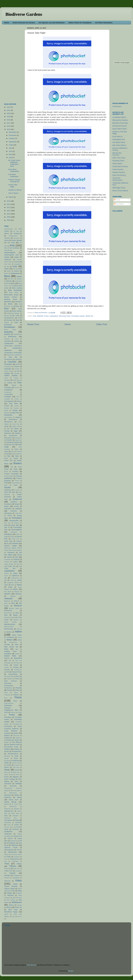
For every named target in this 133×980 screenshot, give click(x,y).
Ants (35, 316)
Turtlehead (19, 871)
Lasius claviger (9, 564)
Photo (6, 692)
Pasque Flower (17, 672)
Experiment (18, 440)
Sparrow (19, 791)
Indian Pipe (8, 541)
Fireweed (19, 452)
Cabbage (7, 339)
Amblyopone (18, 233)
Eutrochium (8, 438)
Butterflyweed (18, 334)
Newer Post (33, 324)
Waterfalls (19, 893)
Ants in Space (13, 193)
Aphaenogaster (10, 253)
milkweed (8, 598)
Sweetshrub (14, 841)
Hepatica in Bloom (15, 190)
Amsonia (7, 238)
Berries (9, 281)
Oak (10, 660)
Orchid (16, 665)
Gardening (8, 490)
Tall (21, 841)
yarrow (6, 914)
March (11, 197)
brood (20, 318)
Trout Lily (7, 869)
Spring (19, 797)
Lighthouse (15, 576)
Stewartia (17, 809)
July (10, 148)
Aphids (7, 257)
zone (13, 916)
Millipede (17, 601)
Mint (13, 603)
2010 (9, 214)
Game (16, 485)
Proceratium (8, 726)
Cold (20, 380)
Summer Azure (9, 827)
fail (5, 445)
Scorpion (17, 765)
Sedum (7, 767)
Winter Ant (89, 316)
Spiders (17, 795)
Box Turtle (16, 316)
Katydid (9, 557)
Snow (16, 781)
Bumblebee (8, 325)
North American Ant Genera (24, 23)
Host (6, 525)
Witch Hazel (13, 910)
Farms (16, 449)
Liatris (15, 573)
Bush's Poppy (10, 330)
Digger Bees (16, 413)
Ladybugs (16, 559)
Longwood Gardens (13, 583)
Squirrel (6, 804)
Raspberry (19, 738)
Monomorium (8, 613)
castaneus (18, 359)
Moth (6, 615)
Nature (9, 640)
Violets (15, 884)
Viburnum (7, 881)
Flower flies (8, 461)
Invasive (19, 541)
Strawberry (16, 816)
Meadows (19, 594)
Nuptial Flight (10, 656)
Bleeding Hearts (11, 299)
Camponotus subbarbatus (14, 355)
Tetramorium (12, 852)
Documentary (8, 417)
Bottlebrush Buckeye (13, 313)
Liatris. (6, 576)
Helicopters (8, 509)
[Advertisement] (14, 63)
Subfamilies (8, 823)
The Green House (16, 854)
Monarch (18, 606)
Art (8, 267)
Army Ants (7, 264)
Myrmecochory (10, 624)
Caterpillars (8, 364)
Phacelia (19, 688)
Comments (119, 204)
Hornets (17, 523)
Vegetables (16, 878)
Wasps (10, 893)
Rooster (7, 758)
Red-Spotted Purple (11, 747)
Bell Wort (11, 279)
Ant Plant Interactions (104, 23)
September (13, 142)
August (11, 145)
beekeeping (15, 273)
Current (16, 406)
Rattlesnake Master (13, 740)
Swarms (10, 838)
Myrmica (19, 629)
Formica (15, 471)
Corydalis (7, 399)
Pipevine (16, 695)
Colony (10, 383)
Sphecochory (13, 793)
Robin (17, 756)
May (10, 154)
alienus (7, 233)
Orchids (6, 667)
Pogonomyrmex (9, 703)
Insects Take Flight (13, 186)
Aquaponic (8, 259)
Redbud (7, 749)
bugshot (7, 322)
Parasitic (7, 670)
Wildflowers (17, 902)
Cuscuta (16, 408)
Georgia (17, 490)
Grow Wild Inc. (118, 137)
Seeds (7, 770)
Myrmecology (9, 629)
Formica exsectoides (11, 474)
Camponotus (9, 343)
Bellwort (19, 279)
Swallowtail (8, 834)
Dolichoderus (13, 419)
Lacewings (7, 559)
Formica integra (9, 476)
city (18, 371)
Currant (7, 406)
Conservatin (8, 392)
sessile (17, 770)
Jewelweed (11, 553)
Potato (20, 712)
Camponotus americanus (13, 346)
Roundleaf (7, 761)
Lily (5, 578)
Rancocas (16, 736)
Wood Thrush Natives (120, 191)
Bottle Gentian (17, 311)
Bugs (18, 320)
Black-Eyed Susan (11, 295)
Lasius (15, 562)
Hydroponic (14, 532)
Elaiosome (8, 433)
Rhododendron (17, 751)
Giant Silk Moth (10, 492)
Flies (9, 456)
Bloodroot (8, 302)
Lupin (6, 585)
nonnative (8, 654)
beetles (19, 276)
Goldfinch (14, 502)
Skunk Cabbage (10, 779)
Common (17, 388)
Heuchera (14, 511)
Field (12, 452)
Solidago (19, 784)
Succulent (19, 823)
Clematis (17, 373)
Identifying (8, 534)
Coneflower (8, 390)
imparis (12, 537)
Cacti (17, 339)
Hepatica (19, 509)
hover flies (15, 525)
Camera (17, 341)
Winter (9, 907)
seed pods (16, 767)
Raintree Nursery (119, 172)
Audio (20, 269)
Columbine (8, 388)
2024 (9, 107)
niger (17, 649)
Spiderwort (8, 797)
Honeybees (17, 518)
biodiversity (18, 281)
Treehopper (15, 861)
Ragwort (7, 736)
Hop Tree (7, 523)
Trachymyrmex (15, 859)
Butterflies (9, 332)
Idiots (18, 534)
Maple (10, 587)
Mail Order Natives (119, 145)
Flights (6, 458)
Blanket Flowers (11, 297)
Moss (17, 613)
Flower (16, 458)
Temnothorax (9, 850)
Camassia (7, 341)
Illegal (6, 537)
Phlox (17, 690)
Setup (6, 772)
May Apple (8, 592)
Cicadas (17, 369)
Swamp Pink (18, 836)
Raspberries (8, 738)
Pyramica (7, 733)
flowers (18, 463)
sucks (9, 825)
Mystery (9, 632)
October (12, 138)
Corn (18, 397)
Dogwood (19, 417)
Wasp (20, 891)
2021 (9, 110)
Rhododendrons (13, 754)
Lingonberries (15, 578)
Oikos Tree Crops (119, 158)
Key (17, 557)
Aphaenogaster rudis (11, 255)
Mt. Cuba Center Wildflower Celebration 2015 (14, 163)
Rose (16, 758)
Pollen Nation (117, 164)
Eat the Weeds (13, 429)
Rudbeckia (16, 761)
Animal (6, 240)
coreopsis (8, 397)
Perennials (8, 683)
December (13, 132)
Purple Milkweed (11, 731)
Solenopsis (8, 784)
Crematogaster (9, 401)
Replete (17, 749)
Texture (6, 854)
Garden (7, 487)
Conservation (9, 394)
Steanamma (13, 806)
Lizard (12, 580)
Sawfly (6, 763)
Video (18, 880)
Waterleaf (11, 895)
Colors (14, 385)
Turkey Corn (8, 871)
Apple (17, 257)
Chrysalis (8, 369)
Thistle (9, 857)
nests (17, 645)
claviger (7, 373)
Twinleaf (12, 873)
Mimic (6, 603)
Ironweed (15, 543)
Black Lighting (17, 288)
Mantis (19, 585)
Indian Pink (15, 539)
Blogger (71, 971)
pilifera (16, 692)
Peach (17, 679)
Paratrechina (18, 670)
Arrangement (18, 264)
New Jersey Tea (11, 647)
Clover (6, 378)
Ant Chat (11, 243)
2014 (9, 201)
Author (9, 271)
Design (15, 410)
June (11, 151)
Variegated (17, 875)
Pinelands (7, 695)
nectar (20, 640)
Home (7, 23)
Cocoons (7, 380)
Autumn (17, 271)
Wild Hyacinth (11, 900)
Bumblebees (10, 327)
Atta (14, 269)
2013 (9, 204)
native (18, 632)
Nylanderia (18, 658)
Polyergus (7, 708)
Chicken (17, 367)
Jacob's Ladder (11, 546)
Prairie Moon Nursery (120, 166)
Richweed (7, 756)
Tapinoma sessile (11, 848)
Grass (6, 506)
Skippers (16, 777)
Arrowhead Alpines (119, 117)
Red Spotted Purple (13, 745)
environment (13, 436)
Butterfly (40, 316)
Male (13, 585)
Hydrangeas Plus (119, 139)
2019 (9, 117)
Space (13, 791)
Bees (7, 276)
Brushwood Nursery (120, 126)
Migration (13, 596)
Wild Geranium (17, 898)
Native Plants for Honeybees (80, 23)
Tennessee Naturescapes (117, 179)
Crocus (19, 401)
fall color (12, 445)
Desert (6, 410)
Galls (6, 485)
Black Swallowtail (15, 290)
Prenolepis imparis (78, 316)
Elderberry (18, 433)
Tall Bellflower (11, 843)
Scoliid (9, 765)
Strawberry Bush (11, 818)
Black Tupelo (14, 292)
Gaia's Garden (16, 483)
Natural (20, 637)
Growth (16, 506)
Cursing (6, 408)
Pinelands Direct (118, 161)
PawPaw (9, 679)
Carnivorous (8, 359)
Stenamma (7, 809)
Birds (13, 283)
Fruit (6, 483)
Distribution (8, 415)
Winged (20, 905)
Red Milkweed (17, 742)
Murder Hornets (10, 622)
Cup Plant (13, 403)
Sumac (17, 825)
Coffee (15, 380)
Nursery (7, 658)
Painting (16, 667)
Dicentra (7, 413)
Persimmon (8, 688)
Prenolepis (8, 717)
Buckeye (10, 320)
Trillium (19, 864)
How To (7, 527)
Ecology (7, 431)
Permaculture (9, 686)
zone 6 (20, 916)
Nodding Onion (11, 651)
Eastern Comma (17, 426)
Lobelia (19, 580)
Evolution (9, 440)
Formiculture (117, 106)
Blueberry (19, 302)
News (6, 649)
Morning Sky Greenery (117, 154)
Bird (7, 283)
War (14, 891)
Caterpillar (12, 362)
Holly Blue (18, 513)
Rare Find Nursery (119, 175)
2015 (9, 129)
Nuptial (17, 654)
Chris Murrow (31, 965)
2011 (9, 211)
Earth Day (16, 424)
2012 (9, 207)
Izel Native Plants (119, 142)
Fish (8, 454)
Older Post (102, 324)
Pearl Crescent (11, 681)
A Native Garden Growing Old (14, 181)
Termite (19, 850)
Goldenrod (17, 499)
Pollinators (8, 705)
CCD (17, 364)
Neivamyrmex (13, 642)
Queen (16, 733)
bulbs (16, 322)
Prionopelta (16, 724)
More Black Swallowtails (14, 170)
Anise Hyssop (17, 240)
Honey (10, 516)
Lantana (7, 562)
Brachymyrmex (9, 318)
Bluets (10, 304)
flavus (20, 454)
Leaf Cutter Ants (10, 566)
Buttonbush (12, 337)
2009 (9, 217)
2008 (9, 220)
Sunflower (16, 829)
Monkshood (8, 611)
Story (6, 816)
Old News (17, 663)
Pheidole (10, 690)
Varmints (7, 878)
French (17, 481)
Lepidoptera (54, 316)
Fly (12, 467)
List (5, 580)
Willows (11, 905)
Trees (7, 864)
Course (17, 399)
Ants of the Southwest (12, 248)
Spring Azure (14, 800)
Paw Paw (19, 676)
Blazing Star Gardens (120, 120)
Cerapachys (8, 367)
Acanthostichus (9, 229)
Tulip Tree (17, 869)
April (11, 158)
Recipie (6, 742)
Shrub (18, 775)
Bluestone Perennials (120, 123)
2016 (9, 126)
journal (20, 555)
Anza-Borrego (8, 250)
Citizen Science (9, 371)
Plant (6, 698)
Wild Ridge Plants (119, 188)
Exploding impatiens (13, 442)
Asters (7, 269)
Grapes (17, 504)
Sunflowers (8, 832)
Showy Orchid (9, 775)
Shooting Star (15, 772)
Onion (6, 665)
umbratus (7, 875)
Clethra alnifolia (11, 376)
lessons (6, 573)
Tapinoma (15, 845)
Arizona (17, 262)
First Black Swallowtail (13, 175)
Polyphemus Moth (11, 710)
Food (15, 469)
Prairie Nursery (118, 169)
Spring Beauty (10, 802)
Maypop (17, 592)
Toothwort (17, 857)
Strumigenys (8, 820)
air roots (16, 231)
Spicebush (8, 795)
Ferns (6, 452)
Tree (6, 861)
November (13, 135)
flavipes (14, 454)
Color (19, 383)
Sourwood (13, 786)
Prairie (12, 715)
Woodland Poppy (11, 912)
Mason (15, 589)
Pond (6, 712)
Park (8, 672)
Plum (15, 701)
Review (7, 751)
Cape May (13, 357)
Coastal (16, 378)
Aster (15, 266)
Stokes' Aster (15, 813)
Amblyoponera (13, 236)
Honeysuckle (14, 521)
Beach (6, 273)
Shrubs (7, 777)
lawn (18, 564)
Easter (6, 426)
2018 (9, 120)
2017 (9, 123)
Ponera (13, 712)
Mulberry (16, 620)
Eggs (16, 431)
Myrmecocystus (9, 627)
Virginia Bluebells (11, 886)
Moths (16, 615)
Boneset (16, 306)
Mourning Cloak (65, 316)
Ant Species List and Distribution (52, 23)
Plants (18, 697)
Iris (8, 543)
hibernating (8, 513)
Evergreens (18, 438)
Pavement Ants (9, 676)
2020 (9, 113)
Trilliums (13, 866)
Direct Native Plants (120, 129)
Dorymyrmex (8, 422)
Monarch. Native (14, 608)
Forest (46, 316)
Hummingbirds (17, 530)
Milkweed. (7, 601)
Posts (117, 200)
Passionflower (13, 674)
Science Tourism (17, 763)
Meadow (7, 594)
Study (17, 820)
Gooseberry (8, 504)
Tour (6, 859)
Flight (17, 456)
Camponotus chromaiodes (13, 353)
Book (6, 309)
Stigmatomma (9, 811)
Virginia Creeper (10, 889)
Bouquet (7, 316)
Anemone (16, 238)
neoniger (7, 645)
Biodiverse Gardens (24, 14)
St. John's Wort (17, 804)
